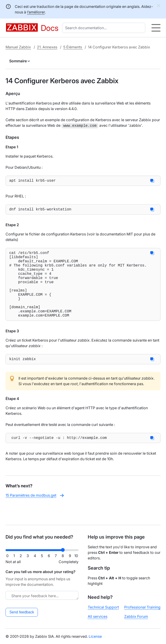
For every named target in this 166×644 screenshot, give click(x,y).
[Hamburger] (156, 28)
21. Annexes (47, 47)
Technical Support (103, 607)
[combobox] (105, 28)
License (95, 636)
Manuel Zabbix (18, 47)
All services (98, 616)
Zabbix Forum (136, 616)
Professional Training (142, 607)
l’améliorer (36, 12)
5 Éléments (73, 47)
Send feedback (22, 612)
